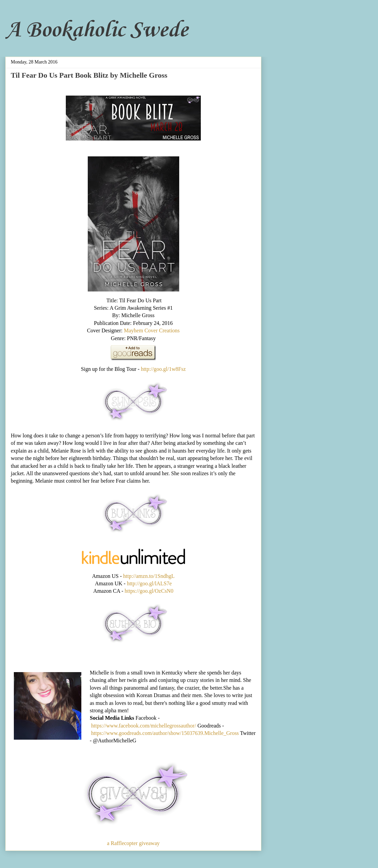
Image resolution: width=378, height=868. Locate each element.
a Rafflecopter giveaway (133, 843)
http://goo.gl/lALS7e (149, 583)
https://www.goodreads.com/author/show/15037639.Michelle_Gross (165, 733)
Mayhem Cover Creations (152, 330)
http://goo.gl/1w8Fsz (163, 369)
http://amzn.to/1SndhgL (149, 576)
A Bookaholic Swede (97, 30)
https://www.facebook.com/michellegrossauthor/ (144, 726)
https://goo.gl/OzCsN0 (149, 591)
